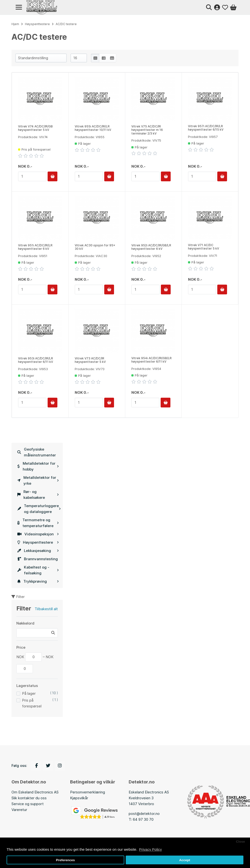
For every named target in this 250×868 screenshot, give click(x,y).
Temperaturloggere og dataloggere (39, 509)
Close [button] (240, 842)
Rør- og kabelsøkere (38, 495)
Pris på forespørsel (32, 703)
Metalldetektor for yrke (38, 480)
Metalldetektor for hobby (38, 466)
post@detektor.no (144, 814)
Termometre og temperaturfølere (38, 523)
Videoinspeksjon (38, 534)
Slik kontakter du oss (29, 798)
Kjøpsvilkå (78, 798)
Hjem (15, 24)
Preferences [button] (65, 860)
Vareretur (19, 810)
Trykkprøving (38, 581)
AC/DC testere (66, 24)
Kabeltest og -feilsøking (38, 570)
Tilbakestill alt (46, 609)
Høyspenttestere (38, 542)
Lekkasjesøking (38, 551)
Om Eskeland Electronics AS (35, 792)
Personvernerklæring (88, 792)
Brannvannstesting (38, 559)
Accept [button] (185, 860)
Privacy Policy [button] (150, 849)
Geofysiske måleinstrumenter (37, 452)
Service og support (28, 804)
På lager (29, 693)
